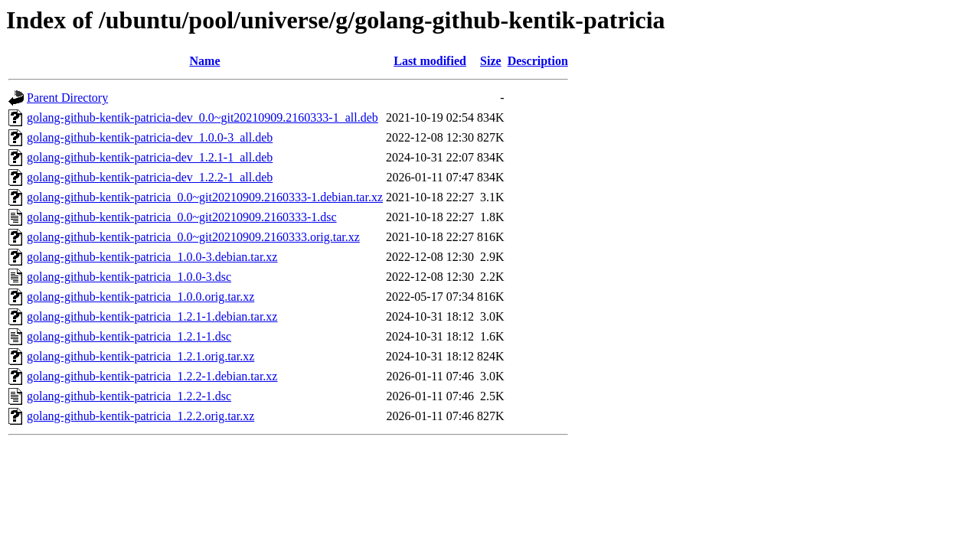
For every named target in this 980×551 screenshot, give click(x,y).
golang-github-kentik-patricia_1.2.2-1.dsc (129, 396)
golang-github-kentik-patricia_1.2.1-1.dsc (129, 336)
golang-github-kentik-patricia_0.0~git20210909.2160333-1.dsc (182, 217)
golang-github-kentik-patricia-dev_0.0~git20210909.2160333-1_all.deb (203, 117)
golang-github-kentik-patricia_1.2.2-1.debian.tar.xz (152, 376)
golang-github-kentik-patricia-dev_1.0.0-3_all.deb (150, 137)
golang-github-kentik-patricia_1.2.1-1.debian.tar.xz (152, 316)
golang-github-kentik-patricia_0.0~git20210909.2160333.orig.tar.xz (193, 237)
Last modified (430, 61)
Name (205, 61)
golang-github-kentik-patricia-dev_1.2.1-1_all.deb (150, 157)
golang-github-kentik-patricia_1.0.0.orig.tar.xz (140, 297)
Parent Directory (67, 98)
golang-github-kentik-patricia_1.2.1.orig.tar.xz (140, 356)
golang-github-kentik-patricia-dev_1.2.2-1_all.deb (150, 177)
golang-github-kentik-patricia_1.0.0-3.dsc (129, 277)
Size (491, 61)
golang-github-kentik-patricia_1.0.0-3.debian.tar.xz (152, 257)
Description (538, 61)
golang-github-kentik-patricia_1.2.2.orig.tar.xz (140, 416)
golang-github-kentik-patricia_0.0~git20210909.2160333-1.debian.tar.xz (205, 197)
